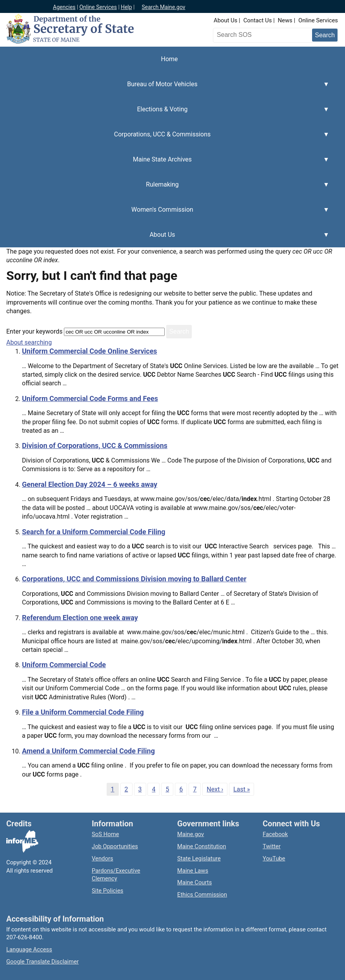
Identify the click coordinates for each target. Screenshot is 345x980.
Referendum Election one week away (80, 618)
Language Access (29, 949)
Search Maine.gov (163, 7)
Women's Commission (165, 214)
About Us (225, 20)
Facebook (275, 834)
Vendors (103, 858)
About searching (29, 342)
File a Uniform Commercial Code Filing (83, 712)
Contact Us (258, 20)
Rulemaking (165, 189)
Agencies (64, 7)
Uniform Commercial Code (64, 665)
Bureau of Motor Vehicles (165, 89)
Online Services (98, 7)
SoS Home (105, 834)
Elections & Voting (165, 114)
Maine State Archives (165, 164)
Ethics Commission (202, 895)
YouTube (274, 858)
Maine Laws (193, 871)
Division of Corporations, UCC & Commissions (95, 446)
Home (169, 59)
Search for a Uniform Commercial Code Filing (94, 532)
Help (126, 7)
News (285, 20)
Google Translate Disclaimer (43, 962)
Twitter (272, 846)
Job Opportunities (115, 846)
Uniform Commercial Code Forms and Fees (90, 398)
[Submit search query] (325, 35)
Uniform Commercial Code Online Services (90, 351)
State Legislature (199, 858)
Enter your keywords (34, 331)
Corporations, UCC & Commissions (165, 139)
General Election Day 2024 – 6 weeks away (90, 484)
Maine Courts (194, 882)
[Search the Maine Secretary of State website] (256, 35)
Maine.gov (191, 834)
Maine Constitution (202, 846)
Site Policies (107, 891)
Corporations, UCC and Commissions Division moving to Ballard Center (134, 579)
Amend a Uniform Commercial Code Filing (88, 751)
